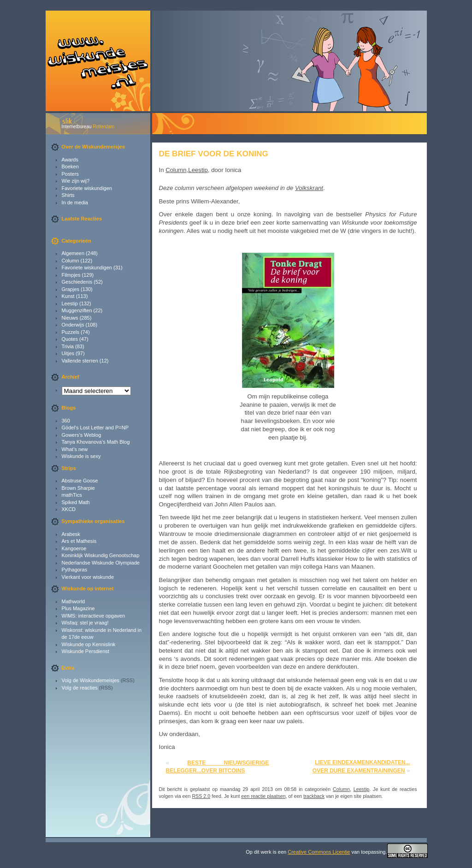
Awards (70, 160)
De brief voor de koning (214, 154)
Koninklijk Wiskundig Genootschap (101, 555)
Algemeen (73, 253)
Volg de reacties (80, 688)
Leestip (70, 303)
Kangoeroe (74, 548)
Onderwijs (73, 325)
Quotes (70, 339)
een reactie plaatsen (263, 796)
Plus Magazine (78, 608)
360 (66, 421)
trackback (314, 796)
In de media (75, 202)
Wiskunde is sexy (81, 456)
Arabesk (71, 534)
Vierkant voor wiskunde (88, 577)
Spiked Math (76, 502)
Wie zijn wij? (76, 181)
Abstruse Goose (80, 481)
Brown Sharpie (78, 488)
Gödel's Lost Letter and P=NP (95, 428)
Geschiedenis (77, 282)
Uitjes (68, 353)
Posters (70, 174)
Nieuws (70, 318)
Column (71, 261)
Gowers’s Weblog (82, 435)
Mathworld (74, 601)
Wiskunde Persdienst (86, 651)
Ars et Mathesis (79, 541)
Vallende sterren (80, 361)
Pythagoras (75, 570)
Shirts (68, 195)
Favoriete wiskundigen (87, 188)
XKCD (69, 509)
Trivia (68, 346)
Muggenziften (77, 310)
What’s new (75, 449)
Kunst (68, 296)
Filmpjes (71, 275)
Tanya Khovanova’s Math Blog (96, 442)
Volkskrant (309, 188)
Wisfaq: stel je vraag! (85, 623)
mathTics (72, 495)
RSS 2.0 (201, 796)
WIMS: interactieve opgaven (94, 616)
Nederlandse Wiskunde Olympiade (101, 563)
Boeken (70, 166)
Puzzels (71, 332)
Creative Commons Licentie (319, 852)
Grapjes (71, 289)
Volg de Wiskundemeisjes (91, 680)
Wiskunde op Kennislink (89, 644)
